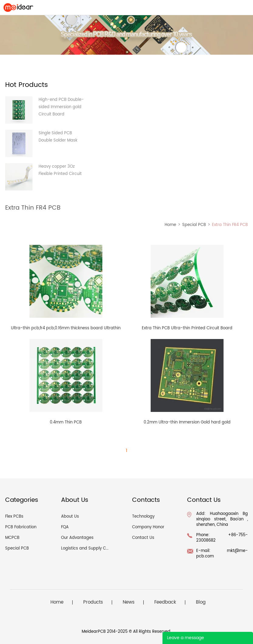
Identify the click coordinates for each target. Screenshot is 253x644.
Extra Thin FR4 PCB (230, 225)
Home (170, 225)
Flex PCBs (14, 517)
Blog (201, 602)
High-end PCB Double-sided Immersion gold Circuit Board (61, 107)
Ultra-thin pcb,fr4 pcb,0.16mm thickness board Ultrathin (66, 328)
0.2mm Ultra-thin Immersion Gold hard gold (187, 422)
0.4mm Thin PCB (66, 422)
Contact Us (143, 538)
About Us (70, 517)
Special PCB (194, 225)
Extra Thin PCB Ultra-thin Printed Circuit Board (187, 328)
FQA (65, 527)
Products (93, 602)
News (129, 602)
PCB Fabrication (21, 527)
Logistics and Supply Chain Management (102, 548)
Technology (143, 517)
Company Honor (148, 527)
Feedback (165, 602)
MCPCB (12, 538)
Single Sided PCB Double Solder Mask (58, 137)
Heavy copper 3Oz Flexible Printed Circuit (60, 170)
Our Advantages (77, 538)
